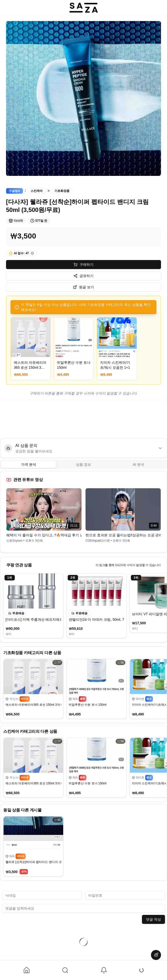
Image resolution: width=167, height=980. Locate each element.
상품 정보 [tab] (83, 464)
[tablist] (83, 464)
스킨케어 (37, 191)
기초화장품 (62, 191)
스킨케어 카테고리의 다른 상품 (30, 731)
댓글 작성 (153, 919)
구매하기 (83, 265)
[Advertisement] (83, 419)
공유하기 (83, 276)
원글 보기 (83, 287)
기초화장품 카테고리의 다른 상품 (32, 653)
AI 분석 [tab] (139, 464)
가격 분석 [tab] (29, 464)
